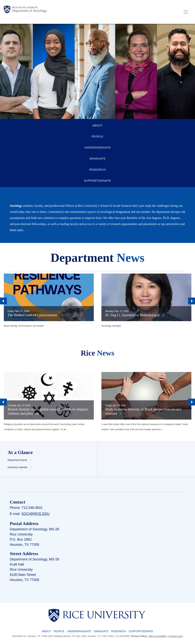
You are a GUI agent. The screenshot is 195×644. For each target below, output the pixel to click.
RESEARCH (98, 170)
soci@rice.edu (35, 514)
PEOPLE (97, 136)
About (47, 631)
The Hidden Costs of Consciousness (33, 315)
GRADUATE (97, 159)
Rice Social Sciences (25, 7)
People (59, 631)
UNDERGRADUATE (98, 148)
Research (119, 631)
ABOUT (97, 125)
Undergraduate (79, 631)
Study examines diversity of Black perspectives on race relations (143, 411)
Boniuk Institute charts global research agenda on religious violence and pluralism (48, 411)
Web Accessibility (157, 636)
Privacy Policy (139, 636)
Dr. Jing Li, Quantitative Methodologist (133, 315)
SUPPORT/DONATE (97, 181)
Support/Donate (141, 631)
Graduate (101, 631)
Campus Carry (175, 636)
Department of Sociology (30, 11)
